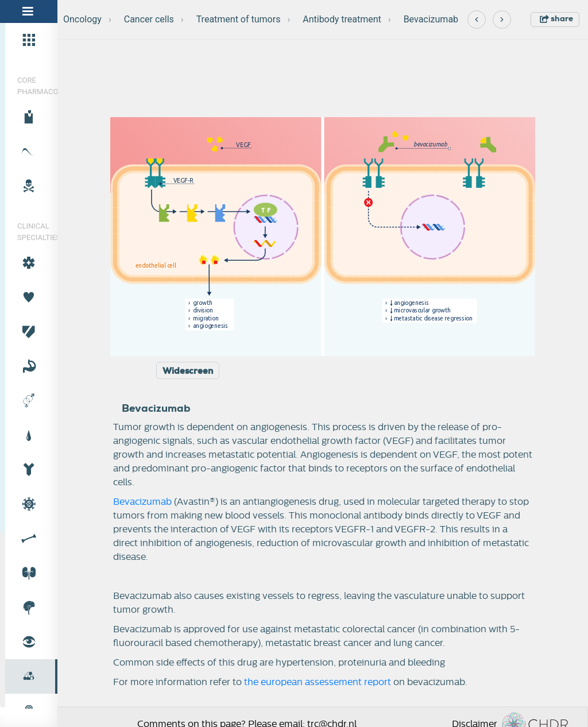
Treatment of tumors (239, 19)
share (556, 18)
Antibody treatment (342, 19)
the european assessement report (318, 682)
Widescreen (188, 371)
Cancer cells (149, 19)
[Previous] (477, 20)
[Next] (502, 20)
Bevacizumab (431, 19)
